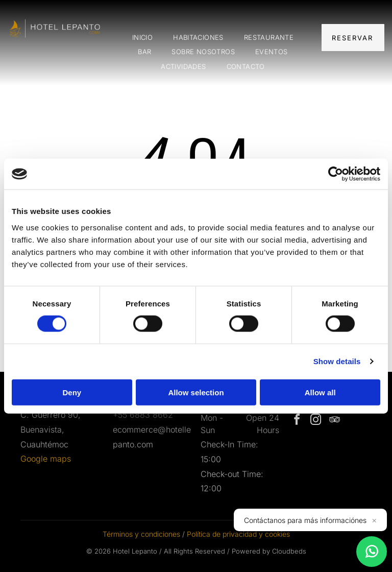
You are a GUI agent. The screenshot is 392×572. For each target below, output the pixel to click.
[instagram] (315, 421)
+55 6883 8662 (143, 415)
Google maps (46, 459)
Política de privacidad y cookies (238, 534)
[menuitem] (142, 38)
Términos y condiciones (141, 534)
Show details (337, 361)
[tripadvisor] (334, 421)
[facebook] (297, 421)
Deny (72, 392)
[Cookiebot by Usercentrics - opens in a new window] (336, 174)
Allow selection (196, 392)
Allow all (320, 392)
